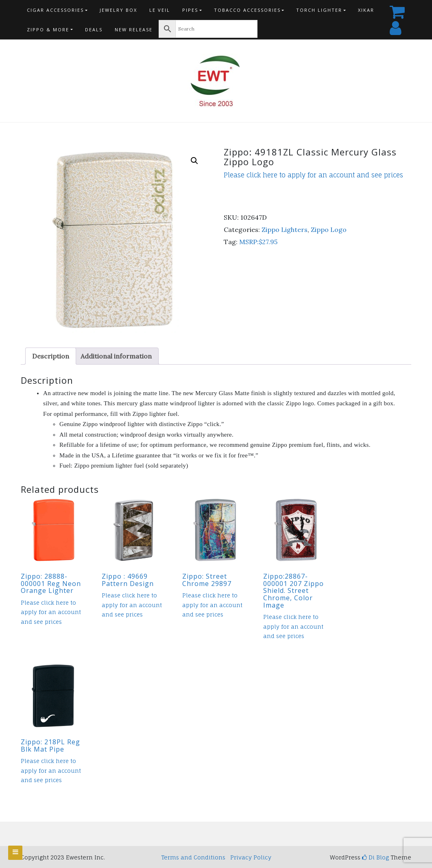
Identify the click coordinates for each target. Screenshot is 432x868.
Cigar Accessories (55, 10)
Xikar (366, 10)
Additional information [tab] (116, 356)
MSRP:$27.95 (258, 242)
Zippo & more (48, 30)
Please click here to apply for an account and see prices (313, 175)
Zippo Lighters (285, 230)
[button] (194, 161)
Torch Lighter (319, 10)
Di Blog (375, 857)
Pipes (190, 10)
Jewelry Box (118, 10)
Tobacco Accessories (247, 10)
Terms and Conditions (193, 857)
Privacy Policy (251, 857)
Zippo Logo (329, 230)
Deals (94, 30)
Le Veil (160, 10)
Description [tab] (51, 356)
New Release (134, 30)
